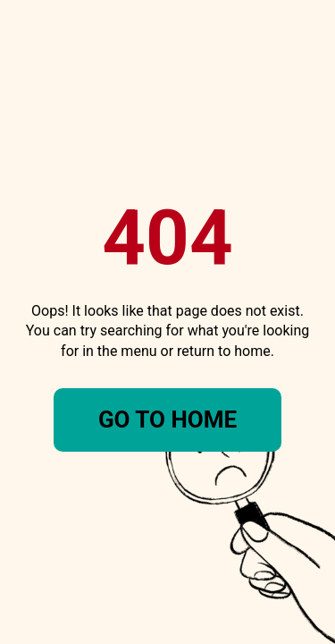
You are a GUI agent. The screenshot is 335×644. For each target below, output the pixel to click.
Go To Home (167, 419)
